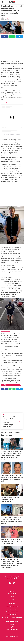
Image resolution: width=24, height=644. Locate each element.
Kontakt (12, 597)
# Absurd (9, 385)
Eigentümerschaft (12, 614)
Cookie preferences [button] (12, 630)
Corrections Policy (12, 609)
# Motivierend (17, 385)
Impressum (12, 624)
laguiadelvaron (6, 103)
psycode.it (12, 599)
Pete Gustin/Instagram (5, 245)
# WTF (3, 385)
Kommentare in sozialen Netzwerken (12, 617)
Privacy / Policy (12, 627)
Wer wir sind (12, 594)
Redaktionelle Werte (12, 612)
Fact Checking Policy (12, 606)
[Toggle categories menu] (2, 2)
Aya (7, 18)
